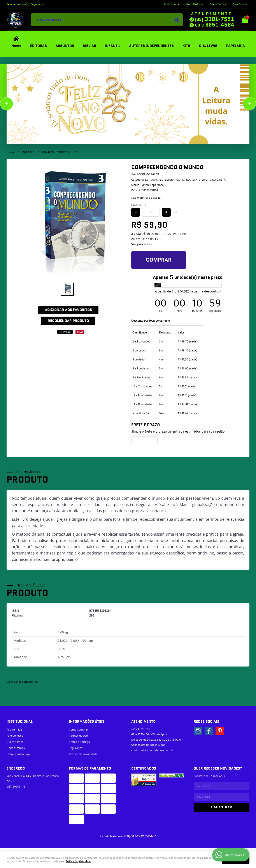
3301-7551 (214, 19)
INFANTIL (113, 46)
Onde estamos (16, 748)
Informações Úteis (87, 722)
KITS (186, 46)
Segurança (76, 748)
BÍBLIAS (89, 46)
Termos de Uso (78, 736)
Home (16, 46)
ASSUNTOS (65, 46)
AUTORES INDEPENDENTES (151, 46)
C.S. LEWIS (208, 46)
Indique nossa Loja (18, 754)
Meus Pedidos (194, 4)
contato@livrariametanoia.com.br (153, 750)
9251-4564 (215, 25)
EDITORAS (38, 46)
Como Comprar (79, 730)
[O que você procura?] (177, 20)
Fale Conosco (241, 4)
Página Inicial (15, 730)
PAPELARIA (235, 46)
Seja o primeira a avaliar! (147, 198)
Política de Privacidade (83, 754)
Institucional (20, 722)
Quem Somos (218, 4)
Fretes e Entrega (79, 742)
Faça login (37, 4)
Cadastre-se (172, 4)
